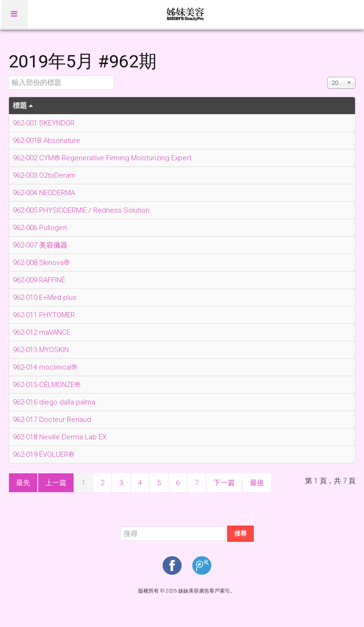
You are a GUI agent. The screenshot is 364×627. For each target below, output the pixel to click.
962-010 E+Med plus (45, 297)
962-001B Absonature (46, 140)
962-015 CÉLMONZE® (47, 385)
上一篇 (56, 483)
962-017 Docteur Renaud (52, 420)
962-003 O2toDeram (44, 175)
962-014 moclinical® (45, 367)
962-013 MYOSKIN (41, 350)
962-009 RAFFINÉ (39, 280)
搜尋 (240, 533)
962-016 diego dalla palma (54, 402)
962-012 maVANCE (41, 332)
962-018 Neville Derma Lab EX (60, 437)
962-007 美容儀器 (40, 245)
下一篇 (224, 483)
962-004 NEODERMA (44, 193)
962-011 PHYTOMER (44, 315)
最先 (23, 483)
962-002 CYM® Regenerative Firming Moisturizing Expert (102, 158)
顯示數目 (327, 76)
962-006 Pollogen (40, 228)
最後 (257, 483)
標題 (23, 106)
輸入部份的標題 (9, 76)
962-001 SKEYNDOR (44, 123)
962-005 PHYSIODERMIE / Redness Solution (81, 210)
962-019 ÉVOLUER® (44, 454)
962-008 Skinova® (41, 263)
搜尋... (120, 526)
